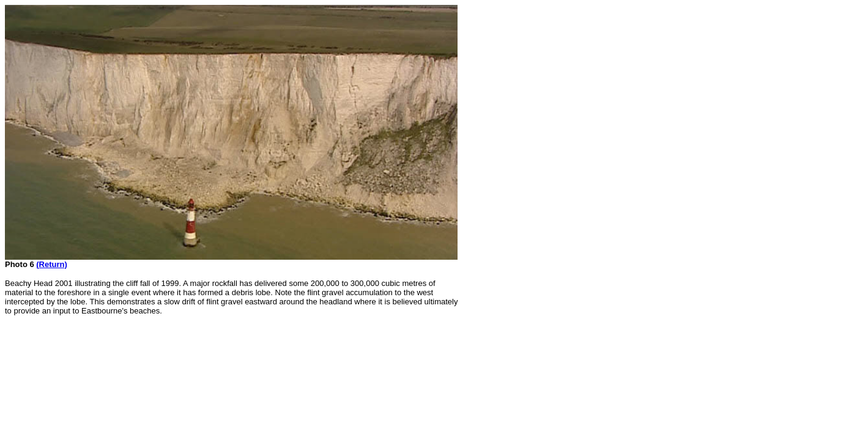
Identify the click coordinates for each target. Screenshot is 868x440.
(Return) (52, 264)
